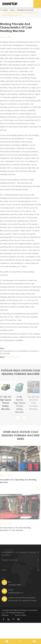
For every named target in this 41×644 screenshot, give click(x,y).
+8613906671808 (14, 585)
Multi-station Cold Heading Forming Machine (19, 555)
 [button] (18, 418)
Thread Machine (10, 561)
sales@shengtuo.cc (16, 593)
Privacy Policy (21, 615)
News (12, 10)
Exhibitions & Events (25, 10)
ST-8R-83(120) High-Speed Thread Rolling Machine (18, 404)
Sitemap (5, 615)
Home (5, 10)
